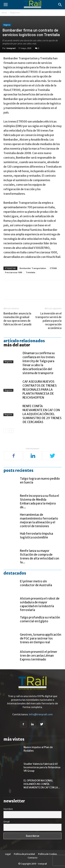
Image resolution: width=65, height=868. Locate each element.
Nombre (8, 809)
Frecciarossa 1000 (14, 272)
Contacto (33, 858)
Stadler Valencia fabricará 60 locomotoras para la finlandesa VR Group (42, 767)
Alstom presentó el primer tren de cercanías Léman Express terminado (39, 656)
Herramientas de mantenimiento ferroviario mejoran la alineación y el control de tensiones (39, 520)
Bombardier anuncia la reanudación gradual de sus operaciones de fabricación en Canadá (17, 319)
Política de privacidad (24, 854)
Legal (8, 854)
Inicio (4, 13)
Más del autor (17, 345)
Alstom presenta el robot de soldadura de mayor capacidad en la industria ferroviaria (40, 604)
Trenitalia (31, 272)
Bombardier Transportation (33, 268)
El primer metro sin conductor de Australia (36, 583)
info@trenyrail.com (41, 714)
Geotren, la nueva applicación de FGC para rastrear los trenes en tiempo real (41, 638)
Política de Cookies (48, 854)
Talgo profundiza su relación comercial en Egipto (40, 619)
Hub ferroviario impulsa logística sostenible (36, 536)
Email (6, 822)
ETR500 (53, 268)
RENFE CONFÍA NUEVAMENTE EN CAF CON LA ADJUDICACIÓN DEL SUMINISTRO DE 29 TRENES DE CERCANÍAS (42, 414)
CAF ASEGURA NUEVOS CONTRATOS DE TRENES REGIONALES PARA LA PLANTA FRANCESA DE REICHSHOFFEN (40, 390)
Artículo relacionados (24, 341)
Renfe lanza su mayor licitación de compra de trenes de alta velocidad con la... (40, 557)
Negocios (15, 13)
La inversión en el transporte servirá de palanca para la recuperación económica (48, 321)
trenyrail (11, 48)
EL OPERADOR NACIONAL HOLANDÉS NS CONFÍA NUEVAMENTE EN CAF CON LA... (42, 784)
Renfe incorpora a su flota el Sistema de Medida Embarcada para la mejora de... (40, 502)
